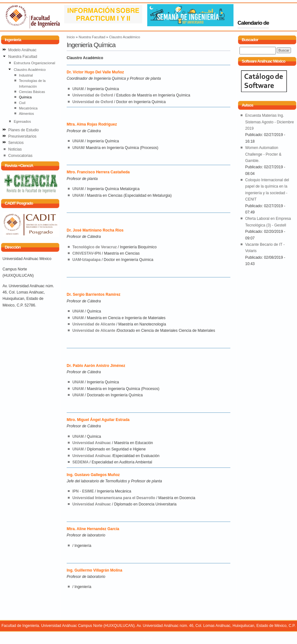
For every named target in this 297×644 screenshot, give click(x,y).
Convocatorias (20, 156)
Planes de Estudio (24, 130)
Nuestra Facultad (92, 37)
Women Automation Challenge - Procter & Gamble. (263, 154)
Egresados (22, 121)
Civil (22, 103)
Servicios (16, 143)
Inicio (71, 37)
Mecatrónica (28, 108)
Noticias (15, 149)
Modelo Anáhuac (22, 50)
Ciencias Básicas (32, 92)
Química (25, 97)
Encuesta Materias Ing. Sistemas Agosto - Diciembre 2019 (270, 122)
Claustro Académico (124, 37)
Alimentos (27, 114)
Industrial (26, 75)
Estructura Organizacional (34, 63)
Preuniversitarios (22, 136)
